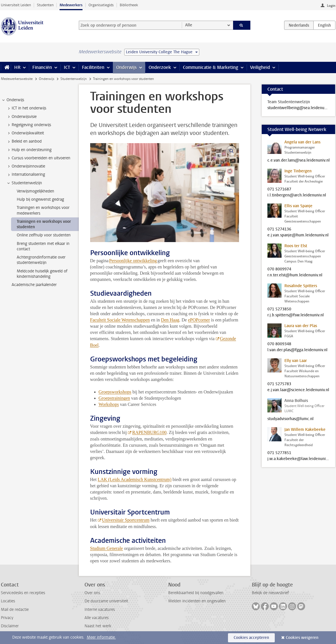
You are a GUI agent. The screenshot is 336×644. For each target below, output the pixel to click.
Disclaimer (10, 626)
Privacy (7, 618)
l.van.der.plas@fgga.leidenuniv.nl (297, 350)
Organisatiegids (101, 5)
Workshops (109, 404)
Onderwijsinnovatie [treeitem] (26, 166)
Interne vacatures (100, 610)
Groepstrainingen (114, 398)
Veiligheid (260, 67)
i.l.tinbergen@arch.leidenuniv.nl (297, 195)
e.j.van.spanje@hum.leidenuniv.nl (298, 235)
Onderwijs (126, 67)
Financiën (42, 67)
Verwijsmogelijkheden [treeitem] (35, 191)
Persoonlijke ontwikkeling (133, 261)
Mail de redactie (15, 610)
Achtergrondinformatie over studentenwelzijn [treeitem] (41, 260)
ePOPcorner (199, 320)
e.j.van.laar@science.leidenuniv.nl (298, 390)
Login (331, 6)
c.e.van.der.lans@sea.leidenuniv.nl (299, 160)
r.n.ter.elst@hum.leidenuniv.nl (295, 275)
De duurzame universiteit (106, 601)
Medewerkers (71, 5)
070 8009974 (279, 269)
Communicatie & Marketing (211, 67)
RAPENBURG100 (149, 432)
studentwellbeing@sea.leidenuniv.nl (299, 108)
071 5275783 (279, 384)
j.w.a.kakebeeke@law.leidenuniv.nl (299, 459)
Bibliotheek (129, 5)
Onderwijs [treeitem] (13, 100)
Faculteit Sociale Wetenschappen (120, 320)
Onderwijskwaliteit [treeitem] (25, 133)
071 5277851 (279, 453)
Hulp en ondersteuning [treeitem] (29, 150)
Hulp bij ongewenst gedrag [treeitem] (40, 199)
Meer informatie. (101, 637)
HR (17, 67)
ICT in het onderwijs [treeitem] (26, 108)
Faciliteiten (93, 67)
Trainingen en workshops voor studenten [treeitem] (44, 224)
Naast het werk (98, 626)
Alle (189, 25)
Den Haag (170, 320)
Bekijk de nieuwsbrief (270, 593)
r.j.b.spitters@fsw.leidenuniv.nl (296, 315)
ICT (67, 67)
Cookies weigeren (302, 638)
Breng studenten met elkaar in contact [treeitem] (43, 246)
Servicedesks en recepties (23, 593)
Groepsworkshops (115, 392)
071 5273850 (279, 309)
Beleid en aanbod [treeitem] (24, 141)
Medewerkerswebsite (17, 79)
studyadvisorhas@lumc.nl (290, 419)
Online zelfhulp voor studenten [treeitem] (44, 235)
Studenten (45, 5)
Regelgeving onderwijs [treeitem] (29, 125)
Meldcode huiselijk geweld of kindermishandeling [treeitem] (42, 274)
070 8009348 (279, 344)
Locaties (8, 601)
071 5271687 (279, 189)
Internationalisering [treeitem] (26, 175)
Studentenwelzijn (74, 79)
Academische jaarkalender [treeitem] (34, 285)
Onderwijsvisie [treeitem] (21, 117)
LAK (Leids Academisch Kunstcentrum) (135, 479)
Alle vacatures (97, 618)
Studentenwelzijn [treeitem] (24, 183)
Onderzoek (160, 67)
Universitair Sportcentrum (126, 520)
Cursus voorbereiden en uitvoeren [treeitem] (38, 158)
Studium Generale (107, 548)
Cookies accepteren (251, 638)
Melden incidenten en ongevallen (197, 601)
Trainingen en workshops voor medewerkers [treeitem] (43, 210)
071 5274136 (279, 229)
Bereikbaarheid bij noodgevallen (196, 593)
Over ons (92, 593)
